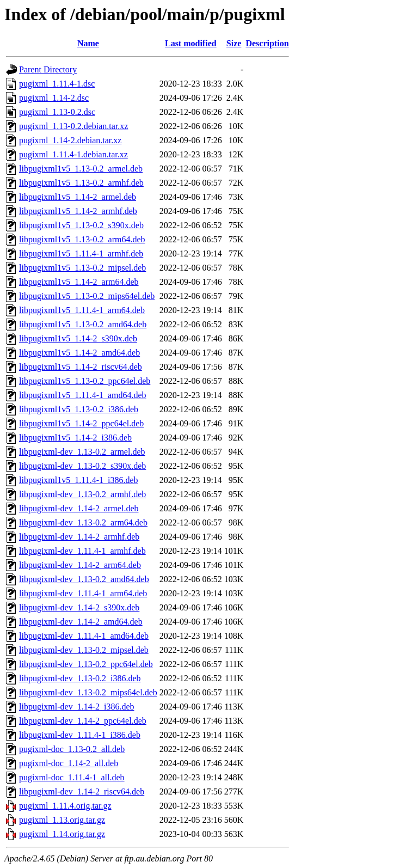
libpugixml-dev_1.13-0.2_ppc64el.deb (86, 664)
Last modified (191, 43)
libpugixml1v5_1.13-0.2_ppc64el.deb (85, 381)
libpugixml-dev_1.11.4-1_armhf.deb (82, 551)
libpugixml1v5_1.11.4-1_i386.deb (79, 480)
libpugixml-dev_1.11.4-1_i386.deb (80, 735)
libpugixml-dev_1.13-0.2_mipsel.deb (84, 650)
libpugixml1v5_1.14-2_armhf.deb (78, 211)
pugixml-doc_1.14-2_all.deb (69, 763)
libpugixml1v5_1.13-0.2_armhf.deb (81, 183)
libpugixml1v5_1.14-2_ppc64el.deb (81, 423)
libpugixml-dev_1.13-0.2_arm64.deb (83, 522)
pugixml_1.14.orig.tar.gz (62, 834)
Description (267, 43)
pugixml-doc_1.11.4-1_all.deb (72, 777)
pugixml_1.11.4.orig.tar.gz (65, 806)
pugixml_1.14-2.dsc (54, 98)
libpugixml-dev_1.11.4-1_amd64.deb (84, 636)
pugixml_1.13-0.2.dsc (57, 112)
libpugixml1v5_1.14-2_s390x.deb (78, 338)
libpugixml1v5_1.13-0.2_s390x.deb (81, 225)
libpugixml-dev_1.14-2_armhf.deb (79, 537)
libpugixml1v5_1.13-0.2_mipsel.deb (82, 268)
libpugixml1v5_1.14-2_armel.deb (78, 197)
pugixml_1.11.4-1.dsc (57, 84)
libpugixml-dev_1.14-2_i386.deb (77, 707)
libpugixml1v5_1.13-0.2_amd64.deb (83, 324)
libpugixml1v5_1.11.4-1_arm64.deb (82, 310)
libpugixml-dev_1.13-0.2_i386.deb (80, 678)
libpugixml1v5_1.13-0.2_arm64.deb (82, 239)
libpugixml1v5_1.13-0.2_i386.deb (79, 409)
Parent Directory (48, 69)
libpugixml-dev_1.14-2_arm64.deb (80, 565)
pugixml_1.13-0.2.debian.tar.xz (73, 126)
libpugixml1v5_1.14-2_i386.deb (75, 438)
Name (88, 43)
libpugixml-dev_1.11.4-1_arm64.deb (83, 593)
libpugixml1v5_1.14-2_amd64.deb (79, 353)
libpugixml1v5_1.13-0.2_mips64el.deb (87, 296)
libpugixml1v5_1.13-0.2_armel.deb (81, 169)
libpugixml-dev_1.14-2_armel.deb (79, 508)
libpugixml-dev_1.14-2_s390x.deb (79, 607)
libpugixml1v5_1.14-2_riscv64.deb (81, 367)
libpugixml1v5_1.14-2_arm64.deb (79, 282)
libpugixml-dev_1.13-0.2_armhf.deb (82, 494)
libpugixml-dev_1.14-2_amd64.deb (81, 622)
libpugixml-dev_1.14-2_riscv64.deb (82, 791)
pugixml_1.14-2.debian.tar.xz (70, 140)
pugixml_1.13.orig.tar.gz (62, 820)
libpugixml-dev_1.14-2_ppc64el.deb (83, 721)
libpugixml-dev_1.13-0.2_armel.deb (82, 452)
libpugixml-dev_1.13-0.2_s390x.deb (82, 466)
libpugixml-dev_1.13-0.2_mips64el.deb (88, 692)
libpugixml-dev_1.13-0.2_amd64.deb (84, 579)
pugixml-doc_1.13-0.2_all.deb (72, 749)
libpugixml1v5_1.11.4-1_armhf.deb (81, 253)
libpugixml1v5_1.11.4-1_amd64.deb (83, 395)
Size (234, 43)
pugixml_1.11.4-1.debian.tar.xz (73, 154)
